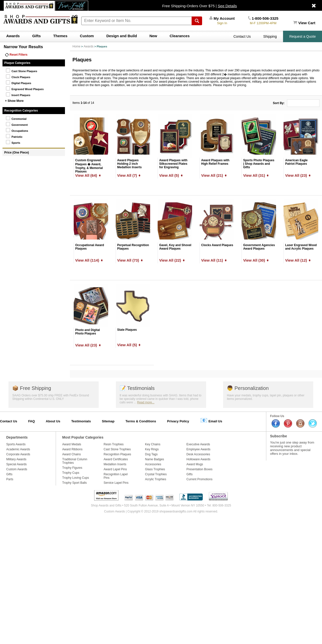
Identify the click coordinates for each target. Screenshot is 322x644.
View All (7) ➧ (129, 175)
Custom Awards (17, 469)
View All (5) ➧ (171, 175)
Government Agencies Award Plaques (259, 247)
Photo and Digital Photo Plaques (88, 332)
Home (76, 46)
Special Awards (16, 464)
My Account (222, 18)
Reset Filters (16, 55)
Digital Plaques (18, 82)
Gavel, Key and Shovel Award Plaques (175, 247)
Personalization (248, 388)
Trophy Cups (71, 473)
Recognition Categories (21, 111)
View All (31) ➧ (256, 175)
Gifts (36, 36)
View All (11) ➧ (214, 260)
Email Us (211, 420)
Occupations (17, 130)
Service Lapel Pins (116, 483)
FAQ (32, 421)
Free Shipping (32, 388)
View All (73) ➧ (130, 260)
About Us (53, 421)
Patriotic (14, 136)
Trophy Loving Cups (76, 478)
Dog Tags (151, 454)
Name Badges (155, 459)
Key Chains (153, 444)
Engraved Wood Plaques (25, 88)
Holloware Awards (198, 459)
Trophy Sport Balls (74, 483)
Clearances (180, 36)
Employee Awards (198, 449)
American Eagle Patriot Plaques (296, 162)
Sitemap (108, 421)
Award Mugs (195, 464)
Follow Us (277, 416)
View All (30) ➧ (256, 260)
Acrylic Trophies (156, 479)
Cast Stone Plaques (21, 70)
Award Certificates (116, 459)
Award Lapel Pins (115, 469)
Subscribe (279, 436)
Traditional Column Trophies (75, 461)
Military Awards (16, 459)
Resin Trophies (114, 444)
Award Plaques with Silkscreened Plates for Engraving (173, 164)
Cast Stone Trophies (117, 449)
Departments (17, 437)
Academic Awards (18, 449)
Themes (60, 36)
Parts (10, 479)
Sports (13, 142)
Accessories (153, 464)
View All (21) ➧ (214, 175)
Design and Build (122, 36)
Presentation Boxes (199, 469)
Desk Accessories (198, 454)
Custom (87, 36)
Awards (13, 36)
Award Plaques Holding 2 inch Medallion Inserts (129, 164)
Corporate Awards (18, 454)
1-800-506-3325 (263, 18)
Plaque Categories (17, 63)
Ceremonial (16, 118)
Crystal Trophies (156, 474)
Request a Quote (303, 36)
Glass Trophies (155, 469)
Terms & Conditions (141, 421)
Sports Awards (16, 444)
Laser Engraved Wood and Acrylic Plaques (301, 247)
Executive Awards (198, 444)
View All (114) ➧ (89, 260)
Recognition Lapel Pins (116, 476)
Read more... (146, 402)
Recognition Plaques (117, 454)
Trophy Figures (72, 468)
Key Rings (152, 449)
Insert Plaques (18, 94)
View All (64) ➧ (88, 175)
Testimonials (137, 388)
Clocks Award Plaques (217, 245)
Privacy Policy (178, 421)
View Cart (304, 23)
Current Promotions (199, 479)
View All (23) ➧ (298, 175)
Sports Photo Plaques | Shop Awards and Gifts (259, 164)
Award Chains (71, 454)
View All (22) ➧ (172, 260)
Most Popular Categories (83, 437)
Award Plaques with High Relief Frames (215, 162)
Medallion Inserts (115, 464)
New (153, 36)
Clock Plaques (18, 76)
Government (17, 124)
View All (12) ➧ (298, 260)
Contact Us (242, 36)
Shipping (270, 36)
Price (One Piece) (17, 153)
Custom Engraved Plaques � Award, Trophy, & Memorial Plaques (89, 166)
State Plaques (127, 330)
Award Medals (72, 444)
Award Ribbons (72, 449)
